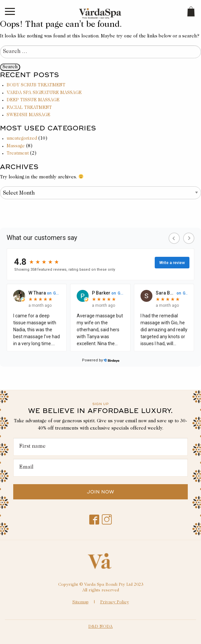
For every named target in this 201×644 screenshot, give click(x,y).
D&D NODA (100, 627)
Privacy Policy (115, 602)
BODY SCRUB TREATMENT (36, 85)
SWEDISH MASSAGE (28, 115)
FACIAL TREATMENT (29, 108)
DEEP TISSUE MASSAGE (33, 100)
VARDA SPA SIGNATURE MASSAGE (44, 93)
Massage (16, 146)
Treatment (18, 154)
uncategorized (22, 139)
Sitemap (80, 602)
